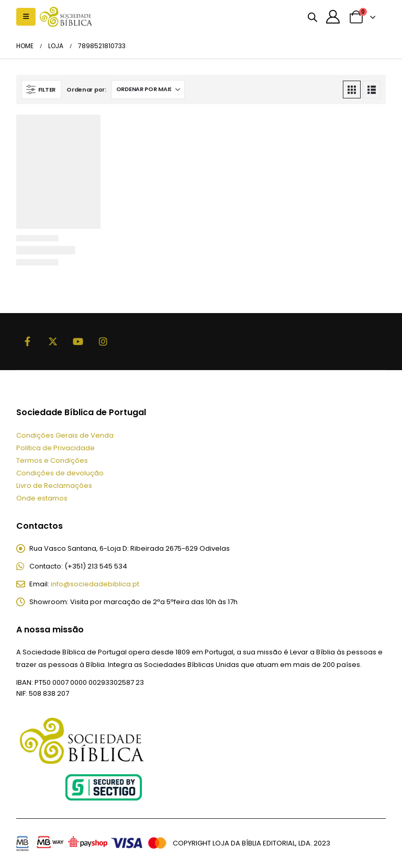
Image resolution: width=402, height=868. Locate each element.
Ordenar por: (86, 90)
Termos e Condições (52, 460)
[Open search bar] (312, 17)
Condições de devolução (60, 473)
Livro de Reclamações (54, 486)
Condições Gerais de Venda (65, 435)
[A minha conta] (333, 17)
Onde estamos (42, 498)
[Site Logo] (66, 16)
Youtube (78, 341)
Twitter (53, 341)
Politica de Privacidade (55, 448)
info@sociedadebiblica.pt (95, 584)
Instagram (103, 341)
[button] (26, 17)
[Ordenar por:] (148, 90)
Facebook (28, 341)
